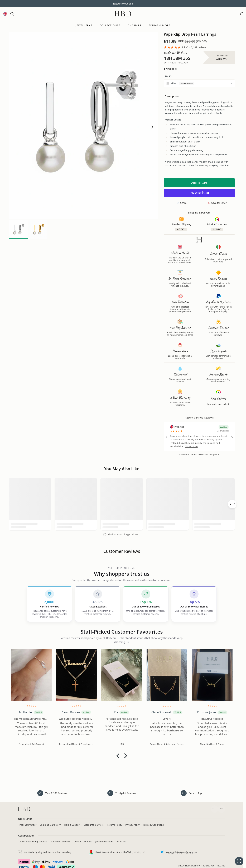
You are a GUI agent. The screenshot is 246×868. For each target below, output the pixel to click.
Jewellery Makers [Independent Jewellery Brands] (104, 841)
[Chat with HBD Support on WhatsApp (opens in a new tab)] (222, 809)
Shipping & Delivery (50, 825)
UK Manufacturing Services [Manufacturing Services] (33, 841)
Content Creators (83, 841)
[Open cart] (242, 14)
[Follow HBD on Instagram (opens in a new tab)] (214, 809)
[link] (185, 47)
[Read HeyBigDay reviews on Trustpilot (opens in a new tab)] (122, 793)
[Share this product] (182, 203)
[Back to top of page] (191, 793)
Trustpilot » (214, 454)
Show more (191, 446)
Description (172, 96)
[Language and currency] (5, 14)
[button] (12, 14)
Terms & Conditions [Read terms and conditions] (153, 825)
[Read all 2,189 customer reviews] (52, 793)
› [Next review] (232, 437)
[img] (31, 705)
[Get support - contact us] (239, 861)
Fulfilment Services (61, 841)
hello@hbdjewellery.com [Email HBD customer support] (181, 852)
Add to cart (199, 183)
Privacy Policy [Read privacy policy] (132, 825)
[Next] (232, 504)
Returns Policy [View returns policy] (115, 825)
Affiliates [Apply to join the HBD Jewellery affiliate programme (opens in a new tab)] (121, 841)
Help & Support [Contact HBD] (72, 825)
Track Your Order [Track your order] (28, 825)
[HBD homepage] (24, 809)
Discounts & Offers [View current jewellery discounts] (94, 825)
